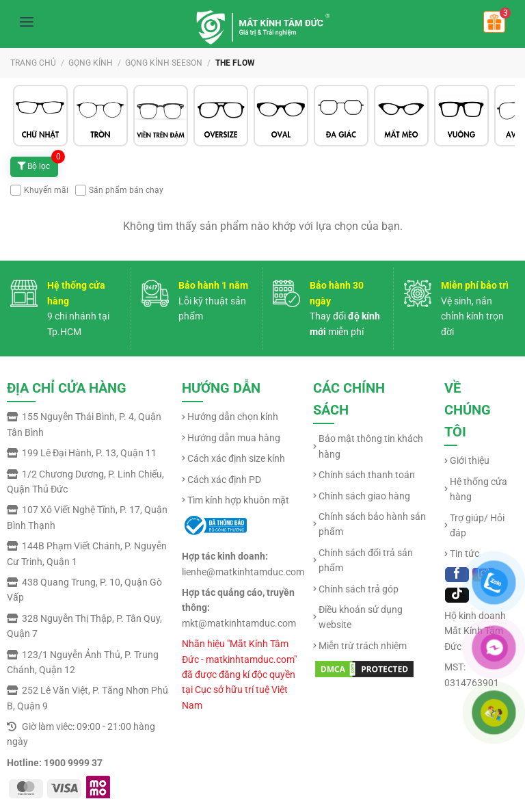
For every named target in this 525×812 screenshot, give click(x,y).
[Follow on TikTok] (457, 595)
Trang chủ (33, 63)
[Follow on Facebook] (457, 575)
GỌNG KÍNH (91, 63)
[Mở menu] (27, 22)
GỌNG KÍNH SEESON (164, 63)
